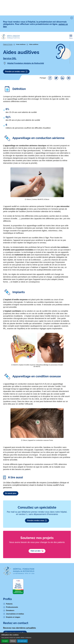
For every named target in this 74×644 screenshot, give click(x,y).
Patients (9, 604)
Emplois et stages (13, 617)
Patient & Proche (8, 44)
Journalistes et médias (15, 614)
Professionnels (12, 607)
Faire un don (37, 551)
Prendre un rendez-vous (16, 72)
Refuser (13, 641)
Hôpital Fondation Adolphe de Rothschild (26, 63)
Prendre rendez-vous (37, 520)
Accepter (5, 641)
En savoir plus (22, 641)
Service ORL (10, 58)
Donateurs (10, 610)
